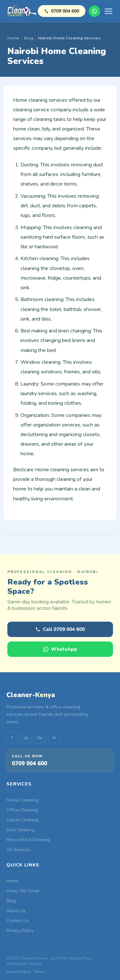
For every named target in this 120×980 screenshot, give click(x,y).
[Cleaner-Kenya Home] (22, 11)
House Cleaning (22, 800)
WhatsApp (94, 11)
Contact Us (18, 921)
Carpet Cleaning (23, 820)
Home (13, 38)
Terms (39, 972)
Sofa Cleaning (20, 830)
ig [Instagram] (26, 738)
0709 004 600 (62, 11)
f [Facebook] (12, 738)
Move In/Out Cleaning (28, 840)
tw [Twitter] (40, 738)
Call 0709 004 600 (60, 629)
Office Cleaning (22, 810)
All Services (19, 850)
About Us (16, 911)
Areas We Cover (23, 891)
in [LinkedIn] (54, 738)
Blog (29, 38)
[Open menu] (108, 11)
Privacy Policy (20, 931)
